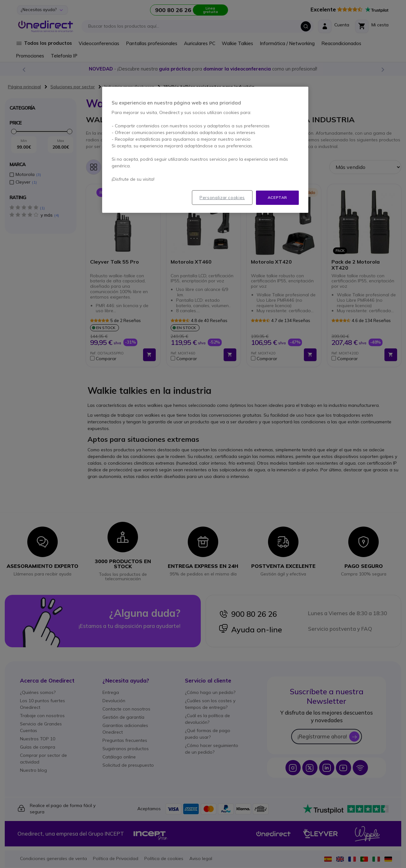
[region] (205, 150)
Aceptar (277, 197)
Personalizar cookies (222, 198)
